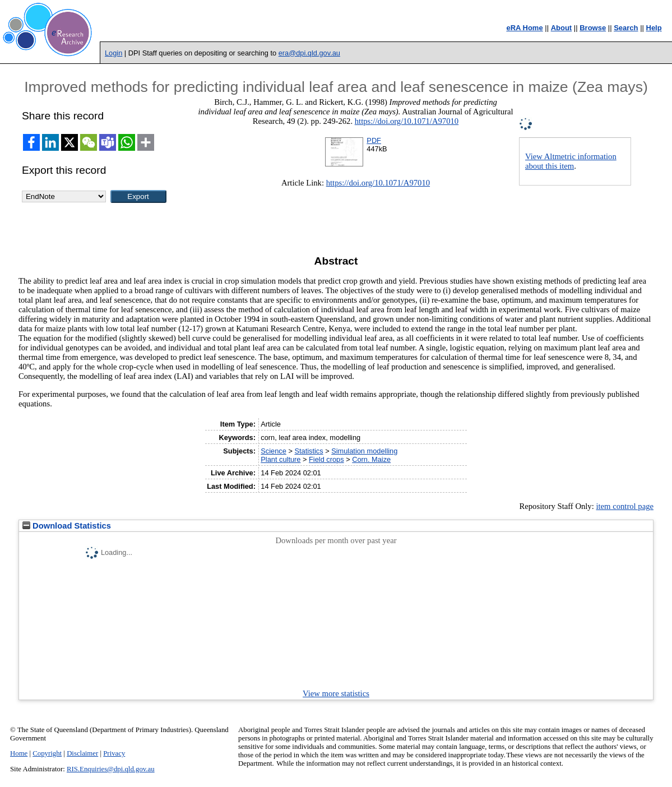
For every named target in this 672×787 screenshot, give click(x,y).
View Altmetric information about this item (571, 161)
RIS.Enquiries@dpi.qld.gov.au (111, 769)
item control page (625, 506)
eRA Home (524, 28)
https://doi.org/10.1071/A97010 (407, 121)
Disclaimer (82, 753)
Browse (593, 28)
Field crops (326, 459)
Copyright (47, 753)
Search (626, 28)
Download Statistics (67, 526)
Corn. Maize (371, 459)
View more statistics (336, 693)
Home (19, 753)
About (562, 28)
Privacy (114, 753)
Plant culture (281, 459)
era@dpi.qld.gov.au (309, 53)
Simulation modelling (364, 451)
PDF (374, 140)
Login (113, 53)
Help (654, 28)
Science (274, 451)
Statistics (309, 451)
